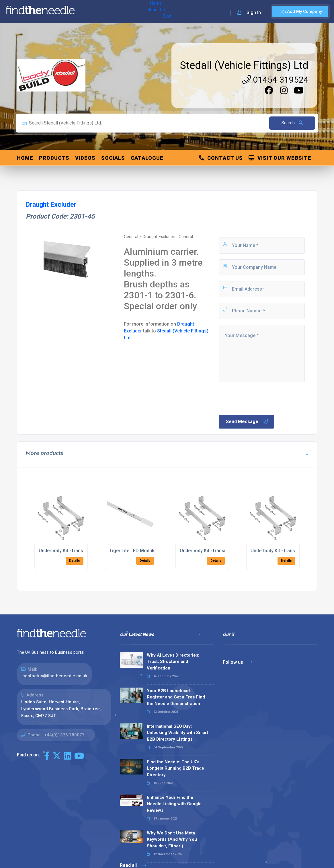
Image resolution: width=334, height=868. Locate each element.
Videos (85, 158)
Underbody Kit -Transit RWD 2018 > (287, 551)
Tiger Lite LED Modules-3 (136, 551)
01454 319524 (275, 80)
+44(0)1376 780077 (64, 735)
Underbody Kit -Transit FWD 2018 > (75, 551)
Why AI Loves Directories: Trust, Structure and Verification (173, 662)
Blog (129, 11)
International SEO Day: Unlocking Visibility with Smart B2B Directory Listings (177, 733)
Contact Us (221, 158)
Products (54, 158)
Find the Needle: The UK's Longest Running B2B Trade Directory (175, 768)
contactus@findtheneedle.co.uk (55, 676)
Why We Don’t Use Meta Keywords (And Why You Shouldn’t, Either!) (172, 839)
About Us (109, 11)
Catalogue (147, 158)
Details (75, 561)
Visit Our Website (280, 158)
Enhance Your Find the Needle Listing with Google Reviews (174, 804)
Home (87, 11)
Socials (113, 158)
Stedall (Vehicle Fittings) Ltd (244, 65)
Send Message (247, 422)
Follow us (238, 662)
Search (292, 123)
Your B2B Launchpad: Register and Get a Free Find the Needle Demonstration (176, 697)
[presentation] (261, 398)
